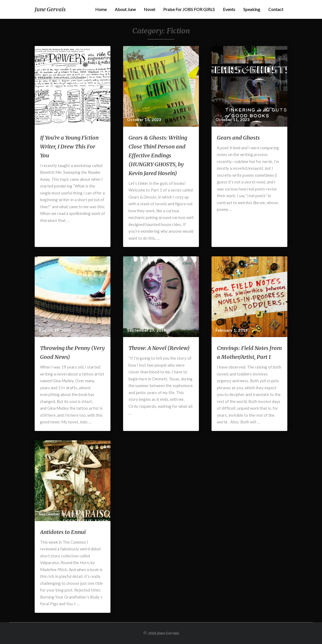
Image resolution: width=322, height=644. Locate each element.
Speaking (252, 9)
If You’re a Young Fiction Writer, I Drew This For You (69, 146)
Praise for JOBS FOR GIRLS (189, 9)
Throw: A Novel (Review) (159, 348)
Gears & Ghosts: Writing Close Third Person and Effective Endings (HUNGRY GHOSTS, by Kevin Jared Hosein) (158, 155)
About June (125, 9)
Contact (276, 9)
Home (101, 9)
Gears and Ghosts (238, 138)
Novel (149, 9)
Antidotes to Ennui (63, 532)
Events (229, 9)
